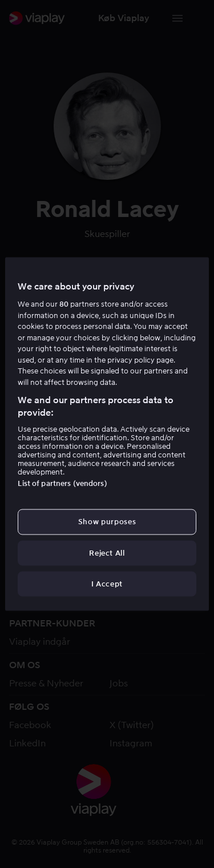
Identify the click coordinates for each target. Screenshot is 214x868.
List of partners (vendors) (62, 483)
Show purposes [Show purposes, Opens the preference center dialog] (107, 522)
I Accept (107, 583)
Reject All (107, 552)
